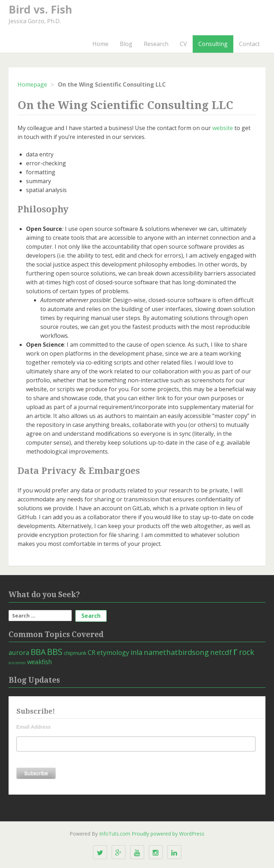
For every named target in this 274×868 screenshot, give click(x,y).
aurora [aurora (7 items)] (19, 652)
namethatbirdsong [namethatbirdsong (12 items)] (176, 652)
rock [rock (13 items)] (247, 652)
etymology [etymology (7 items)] (113, 652)
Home (100, 44)
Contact (249, 44)
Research (156, 44)
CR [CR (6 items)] (92, 652)
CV (183, 44)
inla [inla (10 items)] (136, 652)
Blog (126, 44)
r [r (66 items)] (235, 651)
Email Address (34, 727)
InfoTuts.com (115, 834)
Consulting (213, 44)
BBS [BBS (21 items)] (55, 652)
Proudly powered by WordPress (168, 834)
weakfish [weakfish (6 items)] (40, 662)
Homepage (32, 84)
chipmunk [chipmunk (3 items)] (75, 653)
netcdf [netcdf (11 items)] (221, 652)
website (223, 128)
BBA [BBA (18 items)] (38, 652)
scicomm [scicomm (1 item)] (17, 663)
